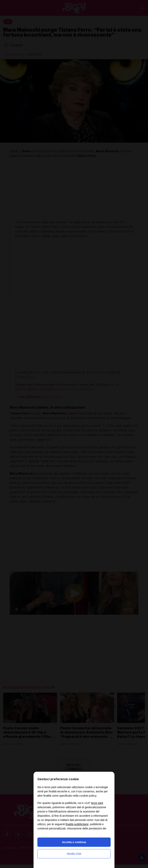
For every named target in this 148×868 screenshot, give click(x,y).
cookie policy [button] (88, 796)
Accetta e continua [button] (74, 842)
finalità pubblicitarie (77, 824)
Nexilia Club (74, 854)
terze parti (97, 803)
